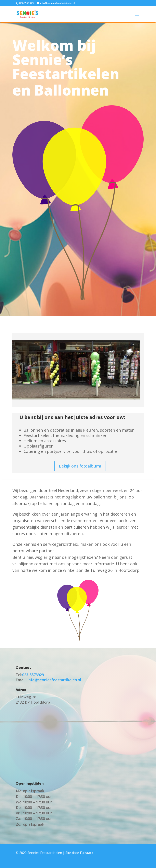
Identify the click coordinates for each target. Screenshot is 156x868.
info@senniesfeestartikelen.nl (54, 680)
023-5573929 (26, 3)
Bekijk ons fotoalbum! (80, 466)
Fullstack (87, 853)
